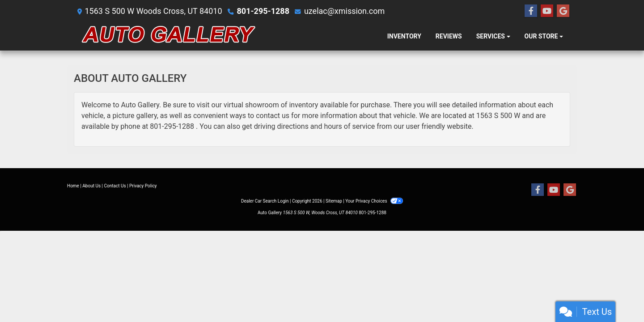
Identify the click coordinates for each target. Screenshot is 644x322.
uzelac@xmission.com (344, 11)
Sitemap (334, 201)
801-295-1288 (263, 11)
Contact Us (115, 186)
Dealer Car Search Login (265, 201)
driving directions (281, 126)
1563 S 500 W (498, 116)
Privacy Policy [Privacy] (143, 186)
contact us (273, 116)
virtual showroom (251, 105)
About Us (91, 186)
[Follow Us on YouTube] (547, 11)
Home (73, 186)
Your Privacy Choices (374, 201)
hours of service (349, 126)
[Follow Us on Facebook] (531, 11)
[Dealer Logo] (169, 36)
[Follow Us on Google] (563, 11)
